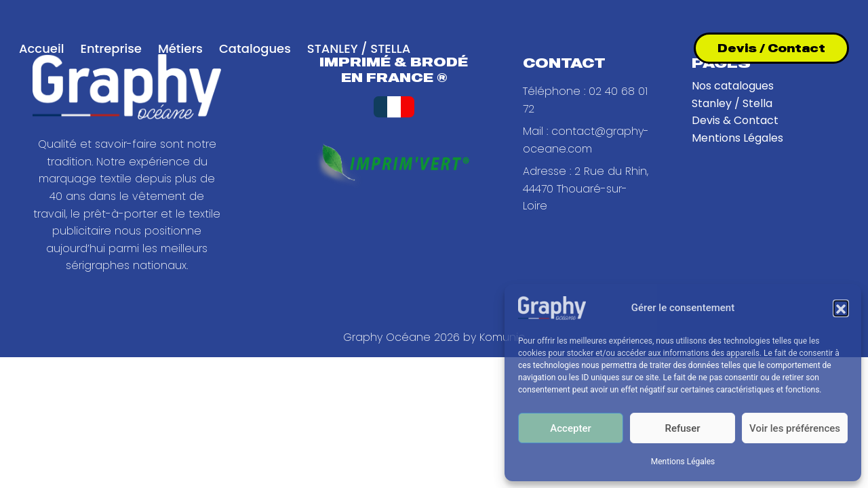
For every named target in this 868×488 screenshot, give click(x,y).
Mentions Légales (683, 462)
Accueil (41, 48)
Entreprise (111, 48)
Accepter (570, 428)
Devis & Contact (735, 120)
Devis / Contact (771, 48)
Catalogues (255, 48)
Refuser (682, 428)
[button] (841, 308)
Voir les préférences (795, 428)
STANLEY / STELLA (359, 48)
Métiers (180, 48)
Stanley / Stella (732, 103)
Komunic (502, 337)
